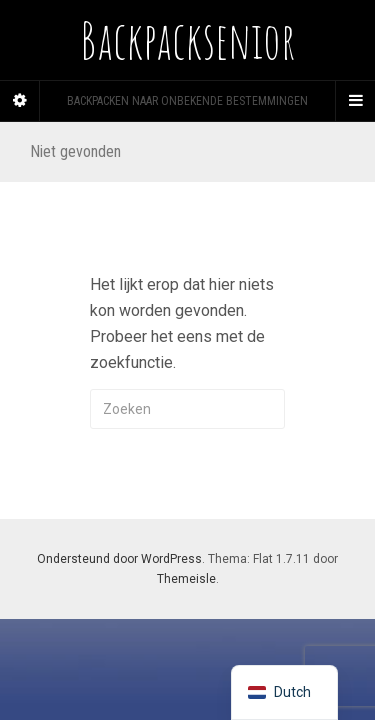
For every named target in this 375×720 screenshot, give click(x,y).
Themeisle (186, 579)
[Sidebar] (20, 101)
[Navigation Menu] (355, 101)
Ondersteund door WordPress (119, 559)
